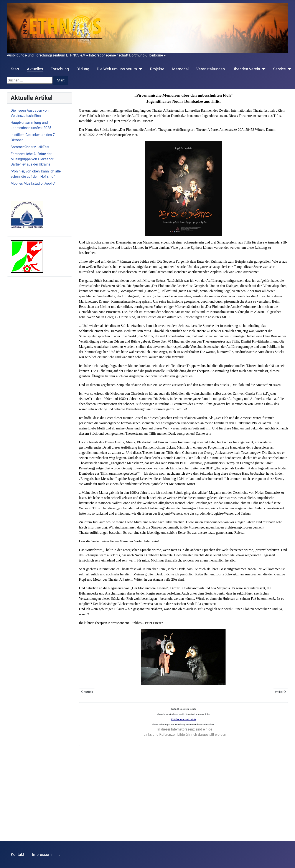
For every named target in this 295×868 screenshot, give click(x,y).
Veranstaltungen (211, 69)
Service (279, 69)
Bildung (83, 69)
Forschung (60, 69)
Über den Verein (246, 69)
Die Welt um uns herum (117, 69)
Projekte (157, 69)
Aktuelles (35, 69)
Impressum (42, 855)
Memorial (180, 69)
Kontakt (18, 855)
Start (15, 69)
